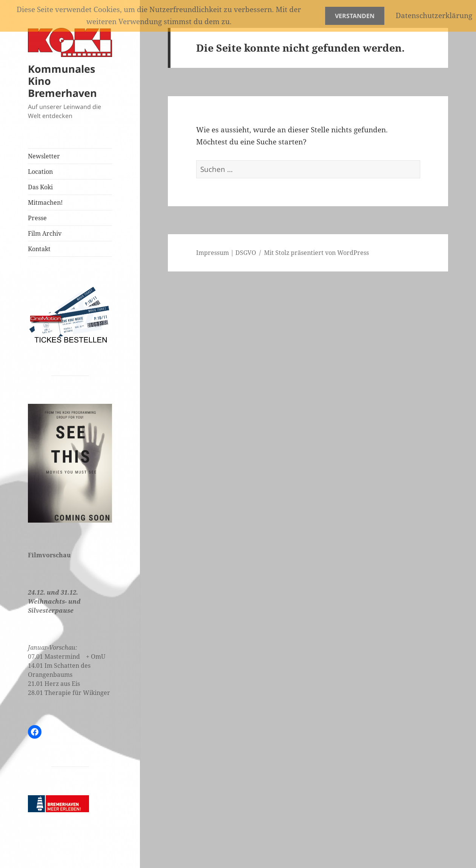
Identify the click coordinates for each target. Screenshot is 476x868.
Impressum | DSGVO (226, 253)
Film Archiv (45, 233)
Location (40, 172)
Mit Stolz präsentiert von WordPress (316, 253)
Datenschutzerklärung (434, 15)
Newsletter (44, 156)
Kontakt (39, 249)
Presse (37, 218)
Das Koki (40, 187)
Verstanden (355, 16)
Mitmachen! (45, 202)
